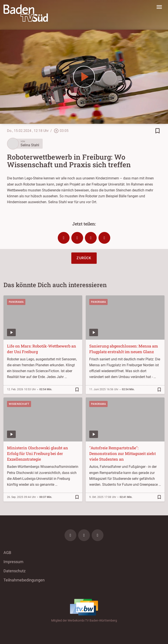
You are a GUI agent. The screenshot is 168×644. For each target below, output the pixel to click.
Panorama (16, 302)
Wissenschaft (19, 404)
